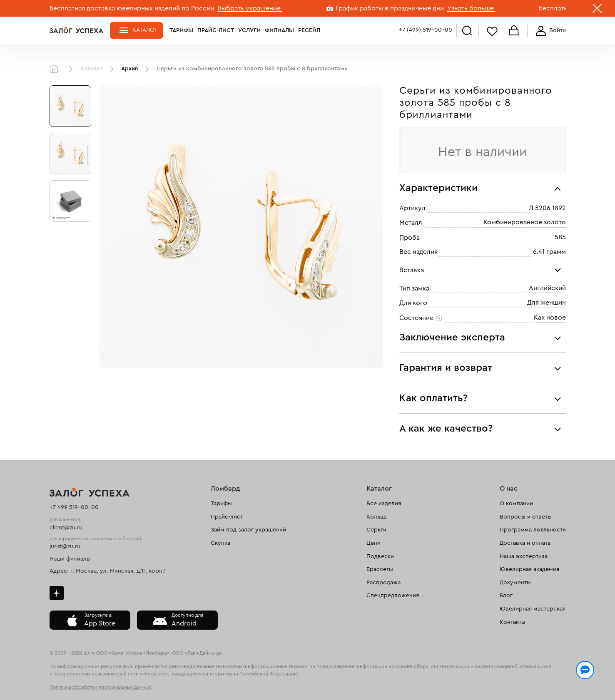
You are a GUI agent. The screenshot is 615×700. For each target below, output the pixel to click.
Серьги (376, 530)
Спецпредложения (393, 596)
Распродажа (383, 583)
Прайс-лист (216, 30)
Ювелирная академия (529, 569)
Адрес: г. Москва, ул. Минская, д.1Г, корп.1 (108, 571)
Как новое (550, 318)
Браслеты (380, 569)
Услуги (249, 30)
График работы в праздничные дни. (391, 8)
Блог (506, 596)
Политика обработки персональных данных (100, 687)
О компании (516, 504)
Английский (547, 288)
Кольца (376, 517)
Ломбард (225, 489)
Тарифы (181, 30)
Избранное (492, 31)
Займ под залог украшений (248, 530)
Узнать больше (471, 8)
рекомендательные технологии (205, 666)
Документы (515, 583)
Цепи (373, 543)
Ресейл (309, 30)
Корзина (514, 31)
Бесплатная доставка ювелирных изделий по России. (133, 8)
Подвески (380, 556)
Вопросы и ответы (526, 517)
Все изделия (384, 504)
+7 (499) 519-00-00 (426, 30)
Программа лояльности (533, 530)
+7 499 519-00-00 (74, 507)
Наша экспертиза (524, 556)
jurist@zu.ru (65, 546)
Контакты (513, 622)
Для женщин (547, 303)
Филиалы (279, 30)
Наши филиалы (70, 559)
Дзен (57, 593)
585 (560, 237)
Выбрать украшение (250, 8)
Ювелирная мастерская (533, 609)
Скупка (220, 543)
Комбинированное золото (525, 223)
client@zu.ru (66, 528)
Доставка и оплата (525, 543)
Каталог (145, 30)
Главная (56, 69)
